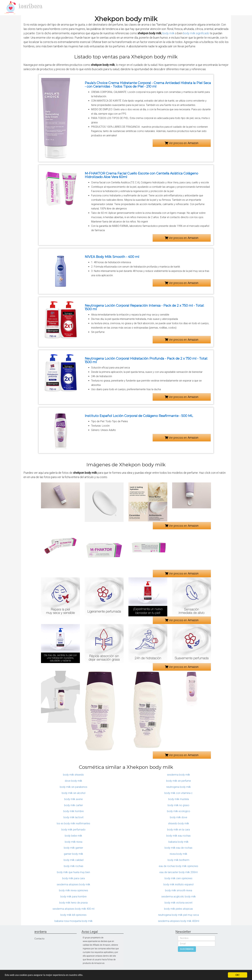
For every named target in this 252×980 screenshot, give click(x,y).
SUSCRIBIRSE (187, 949)
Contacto (39, 939)
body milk (168, 33)
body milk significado (196, 33)
